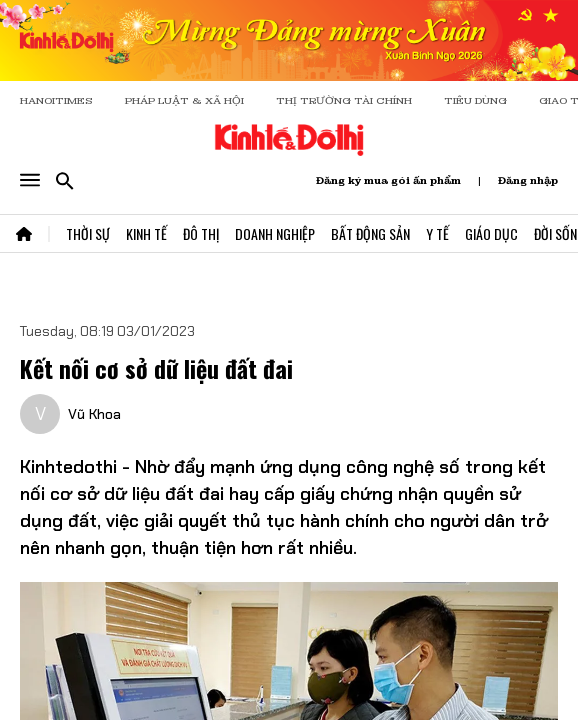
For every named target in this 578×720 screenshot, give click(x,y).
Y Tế (437, 233)
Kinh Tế (146, 233)
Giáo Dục (491, 233)
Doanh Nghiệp (275, 233)
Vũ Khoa (94, 414)
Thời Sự (88, 233)
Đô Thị (201, 233)
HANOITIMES (56, 100)
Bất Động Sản (370, 233)
